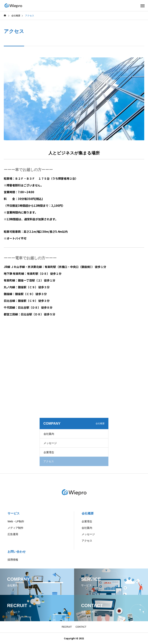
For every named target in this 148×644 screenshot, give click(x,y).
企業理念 (49, 452)
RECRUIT (67, 627)
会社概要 (88, 513)
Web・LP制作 (16, 521)
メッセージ (50, 443)
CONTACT (81, 627)
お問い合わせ (17, 552)
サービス (14, 513)
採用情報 (13, 560)
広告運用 (13, 534)
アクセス (87, 541)
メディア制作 (15, 528)
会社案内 (49, 434)
